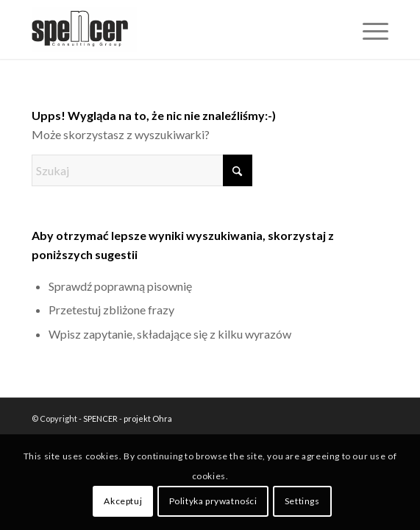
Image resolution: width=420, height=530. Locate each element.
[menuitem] (368, 29)
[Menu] (368, 29)
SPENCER (100, 418)
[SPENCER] (174, 29)
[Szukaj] (142, 170)
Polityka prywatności (213, 501)
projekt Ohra (148, 418)
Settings (302, 501)
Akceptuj (123, 501)
